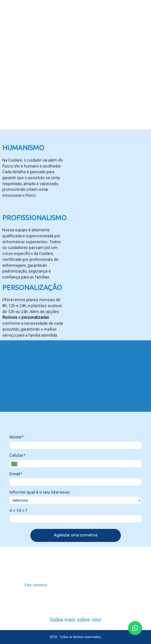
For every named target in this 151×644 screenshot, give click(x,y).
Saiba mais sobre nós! (76, 620)
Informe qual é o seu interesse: (40, 492)
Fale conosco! (36, 585)
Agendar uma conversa (76, 535)
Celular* (18, 455)
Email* (16, 474)
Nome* (17, 437)
